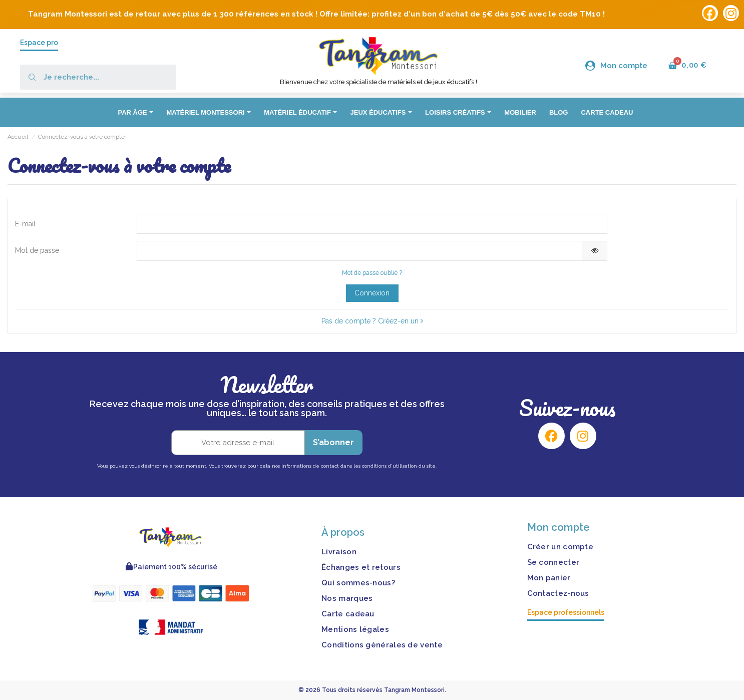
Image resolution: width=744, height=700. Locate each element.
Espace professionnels (566, 612)
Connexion (372, 293)
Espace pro (39, 43)
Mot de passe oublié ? (372, 273)
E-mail (25, 224)
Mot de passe (37, 250)
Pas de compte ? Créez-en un (372, 321)
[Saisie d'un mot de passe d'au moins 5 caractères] (360, 251)
